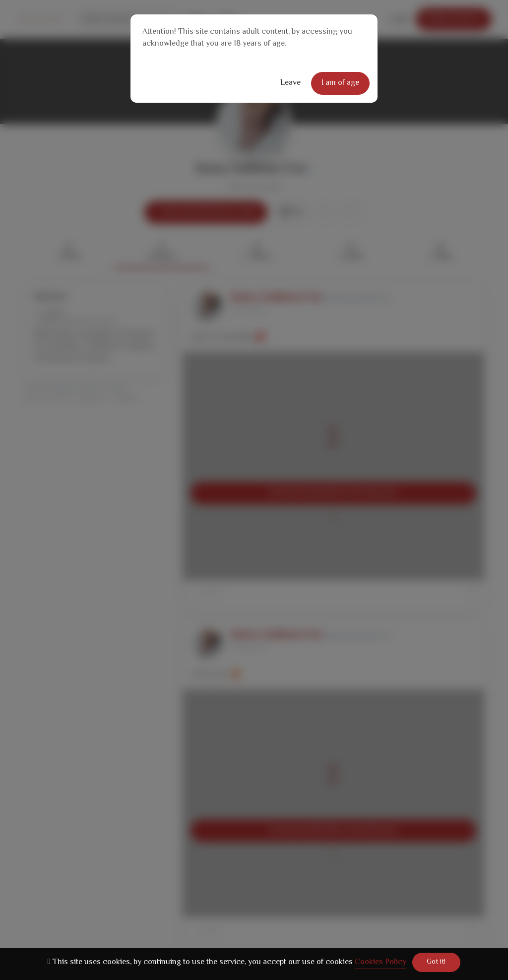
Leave (290, 83)
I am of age (340, 83)
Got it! (436, 962)
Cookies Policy (381, 962)
